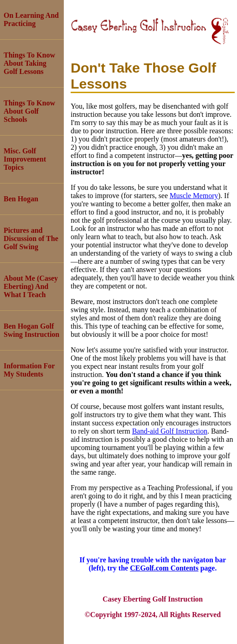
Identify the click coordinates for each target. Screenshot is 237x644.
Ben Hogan (21, 199)
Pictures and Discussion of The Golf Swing (31, 238)
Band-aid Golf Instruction (170, 431)
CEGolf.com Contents (164, 568)
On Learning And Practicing (31, 19)
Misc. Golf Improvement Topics (25, 159)
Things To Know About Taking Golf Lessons (29, 63)
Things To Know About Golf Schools (29, 111)
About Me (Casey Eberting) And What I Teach (31, 286)
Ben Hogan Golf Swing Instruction (31, 330)
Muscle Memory (194, 196)
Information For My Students (29, 370)
